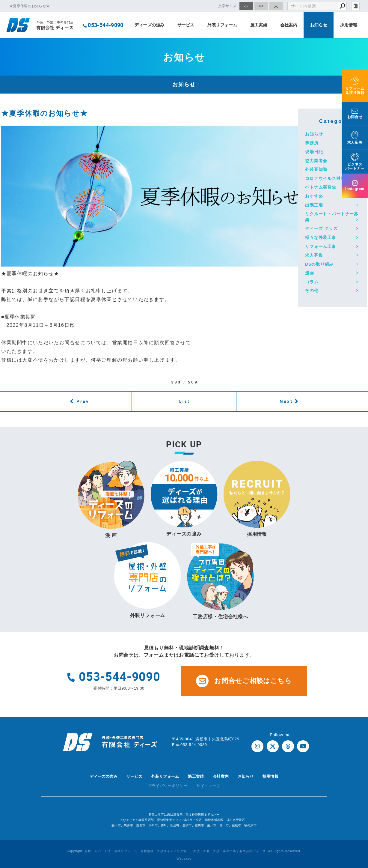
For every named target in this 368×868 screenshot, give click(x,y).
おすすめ (314, 196)
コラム (312, 282)
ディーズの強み (150, 25)
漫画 (310, 273)
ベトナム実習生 (321, 187)
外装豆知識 (316, 169)
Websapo (184, 859)
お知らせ (319, 25)
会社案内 (289, 25)
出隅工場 (314, 205)
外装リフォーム (222, 25)
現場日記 (314, 152)
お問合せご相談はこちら (244, 681)
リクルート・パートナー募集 (332, 217)
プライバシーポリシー (168, 786)
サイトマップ (208, 786)
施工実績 (259, 25)
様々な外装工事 (321, 237)
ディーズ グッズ (321, 228)
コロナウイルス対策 (325, 178)
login (355, 6)
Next (286, 401)
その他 (312, 291)
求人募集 (314, 255)
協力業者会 (316, 161)
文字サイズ (227, 6)
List (185, 401)
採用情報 (349, 25)
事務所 (312, 143)
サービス (186, 25)
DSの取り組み (319, 264)
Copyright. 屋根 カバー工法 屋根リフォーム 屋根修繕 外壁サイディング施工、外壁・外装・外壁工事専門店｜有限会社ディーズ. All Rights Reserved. (184, 851)
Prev (83, 401)
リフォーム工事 (321, 246)
